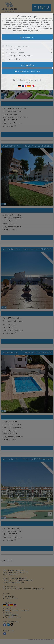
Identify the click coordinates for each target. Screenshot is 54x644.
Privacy (30, 80)
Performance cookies (15, 52)
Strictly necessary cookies (17, 46)
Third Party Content (15, 59)
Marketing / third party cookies (20, 56)
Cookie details (19, 80)
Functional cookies (14, 49)
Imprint (38, 80)
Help (28, 29)
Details (27, 82)
